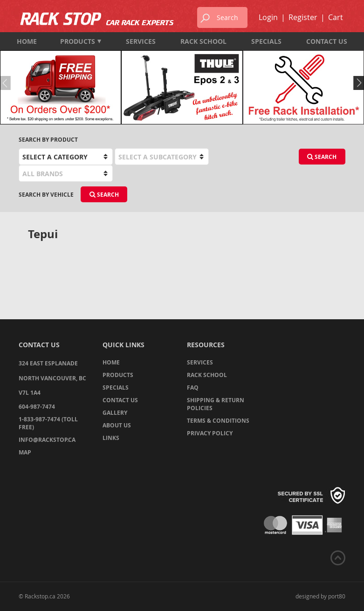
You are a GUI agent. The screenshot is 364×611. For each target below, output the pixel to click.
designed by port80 (320, 596)
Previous (7, 83)
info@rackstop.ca (47, 440)
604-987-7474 (37, 407)
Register (303, 17)
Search (322, 157)
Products (81, 41)
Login (268, 17)
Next (357, 83)
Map (25, 452)
